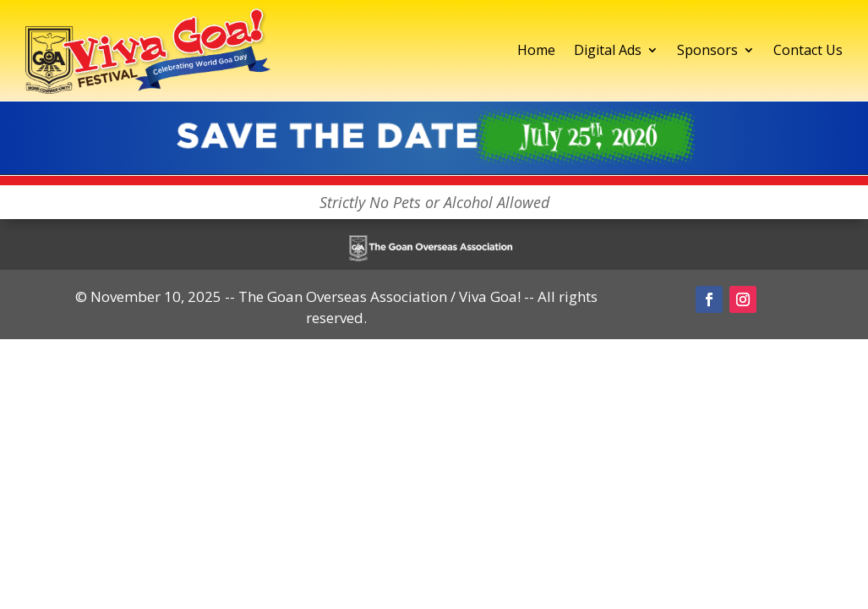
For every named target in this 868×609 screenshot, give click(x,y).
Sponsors (707, 50)
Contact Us (808, 50)
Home (536, 50)
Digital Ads (608, 50)
